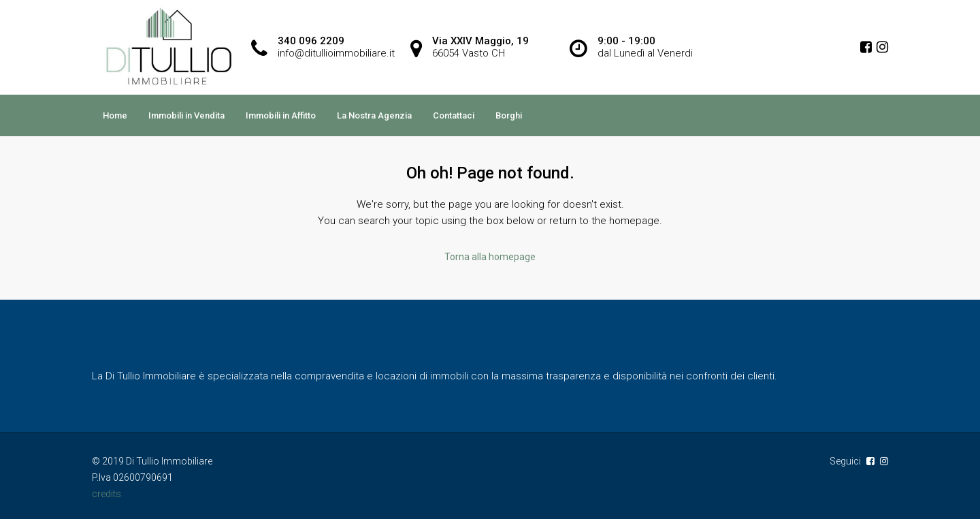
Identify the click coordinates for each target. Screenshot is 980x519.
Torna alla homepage (490, 257)
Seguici (846, 461)
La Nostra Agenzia (374, 115)
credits (107, 494)
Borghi (509, 115)
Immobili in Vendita (186, 115)
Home (115, 115)
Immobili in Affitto (281, 115)
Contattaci (454, 115)
